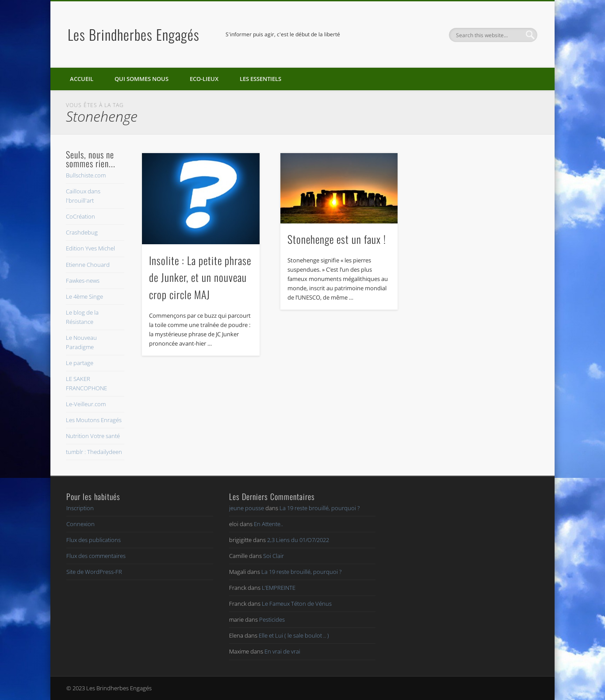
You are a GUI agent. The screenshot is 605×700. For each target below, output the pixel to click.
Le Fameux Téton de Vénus (297, 604)
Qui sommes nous (142, 79)
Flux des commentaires (96, 556)
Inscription (80, 508)
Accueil (82, 79)
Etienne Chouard (88, 265)
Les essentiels (260, 79)
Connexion (80, 524)
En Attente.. (268, 524)
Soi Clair (274, 556)
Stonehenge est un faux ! (337, 239)
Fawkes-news (83, 281)
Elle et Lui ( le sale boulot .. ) (294, 635)
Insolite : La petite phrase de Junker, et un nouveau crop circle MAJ (200, 277)
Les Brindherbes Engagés (134, 34)
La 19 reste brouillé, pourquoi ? (320, 508)
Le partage (80, 363)
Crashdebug (82, 232)
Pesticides (272, 619)
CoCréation (80, 216)
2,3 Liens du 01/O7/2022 (298, 540)
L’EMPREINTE (279, 588)
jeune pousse (247, 508)
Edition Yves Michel (90, 248)
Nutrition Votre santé (93, 436)
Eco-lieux (204, 79)
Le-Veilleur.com (86, 404)
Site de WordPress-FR (94, 572)
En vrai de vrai (282, 651)
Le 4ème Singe (84, 296)
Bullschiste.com (86, 175)
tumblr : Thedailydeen (94, 452)
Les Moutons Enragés (94, 420)
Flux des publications (94, 540)
